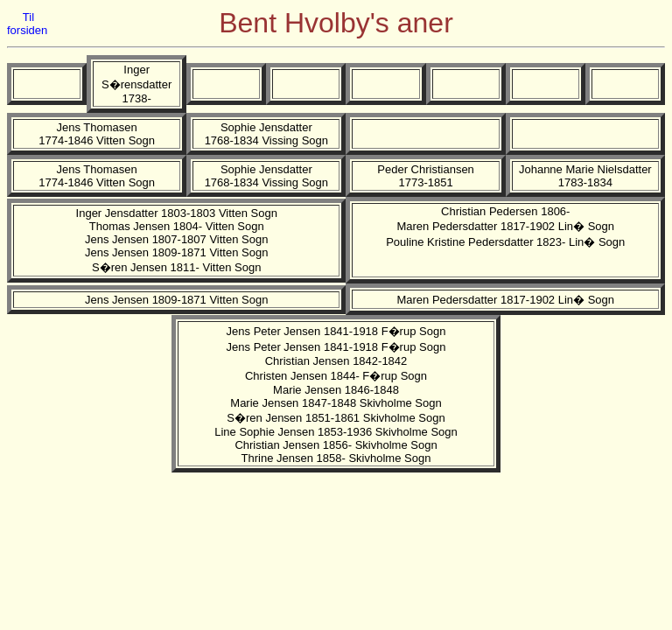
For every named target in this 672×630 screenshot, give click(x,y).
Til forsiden (27, 24)
